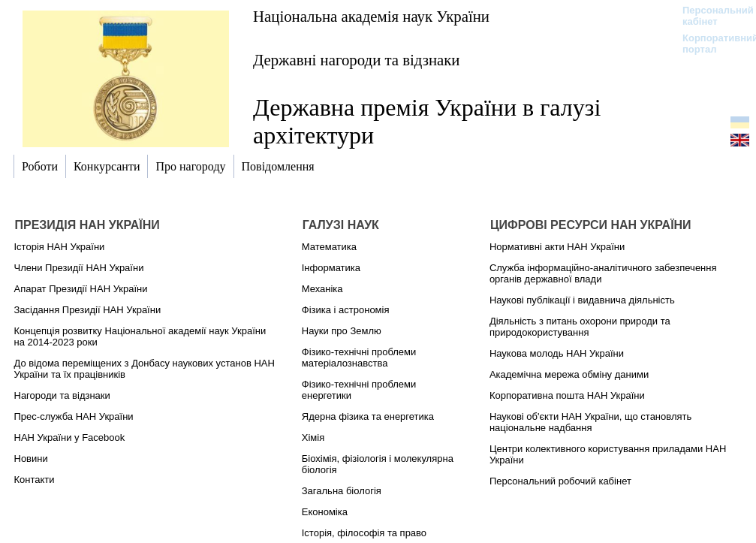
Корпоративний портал (711, 44)
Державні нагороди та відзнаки (357, 60)
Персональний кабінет (711, 16)
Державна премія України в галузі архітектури (427, 121)
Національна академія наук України (371, 16)
